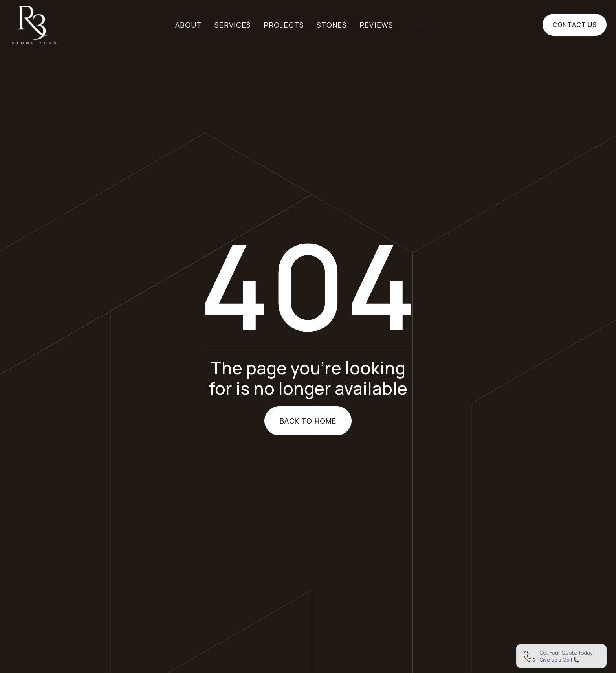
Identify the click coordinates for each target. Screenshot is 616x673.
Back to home (308, 421)
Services (233, 25)
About (188, 25)
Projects (284, 25)
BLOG (423, 25)
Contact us (575, 25)
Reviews (376, 25)
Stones (332, 25)
